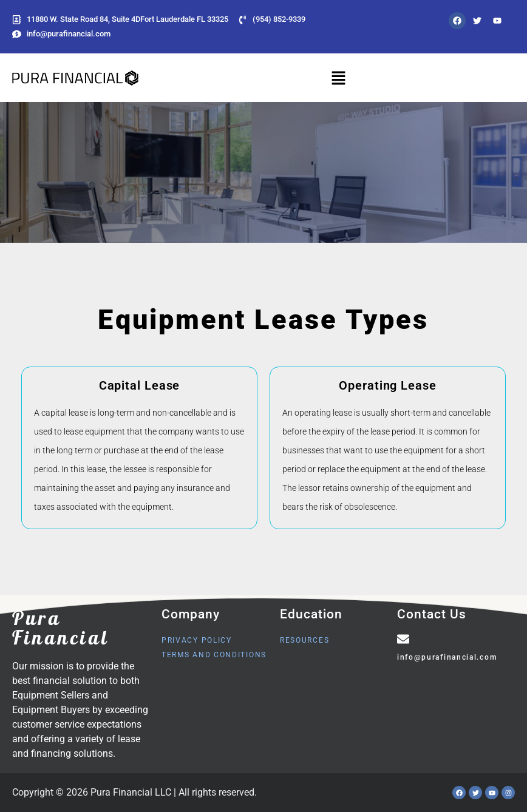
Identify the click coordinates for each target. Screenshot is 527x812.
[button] (339, 78)
